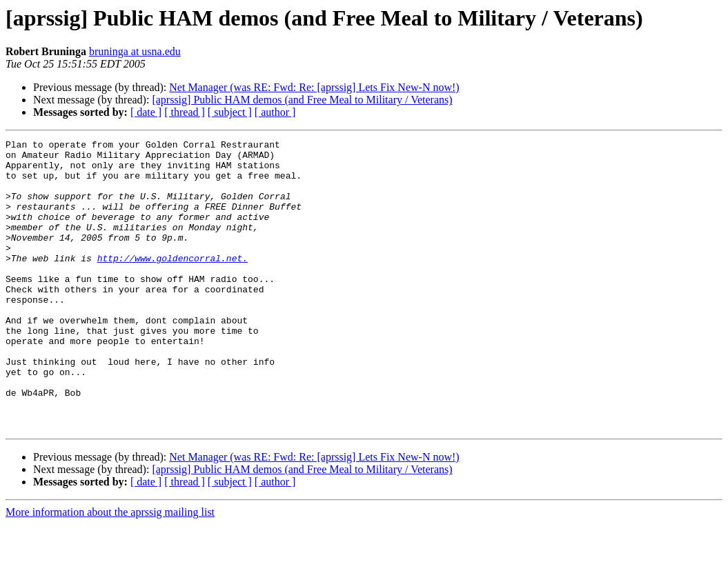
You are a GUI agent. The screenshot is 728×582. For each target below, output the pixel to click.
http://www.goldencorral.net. (173, 283)
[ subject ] (230, 112)
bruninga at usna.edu (135, 51)
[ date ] (146, 112)
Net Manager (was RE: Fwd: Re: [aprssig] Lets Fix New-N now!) (314, 87)
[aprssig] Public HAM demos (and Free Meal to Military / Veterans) (302, 100)
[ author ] (275, 112)
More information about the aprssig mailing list (110, 570)
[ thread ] (185, 112)
